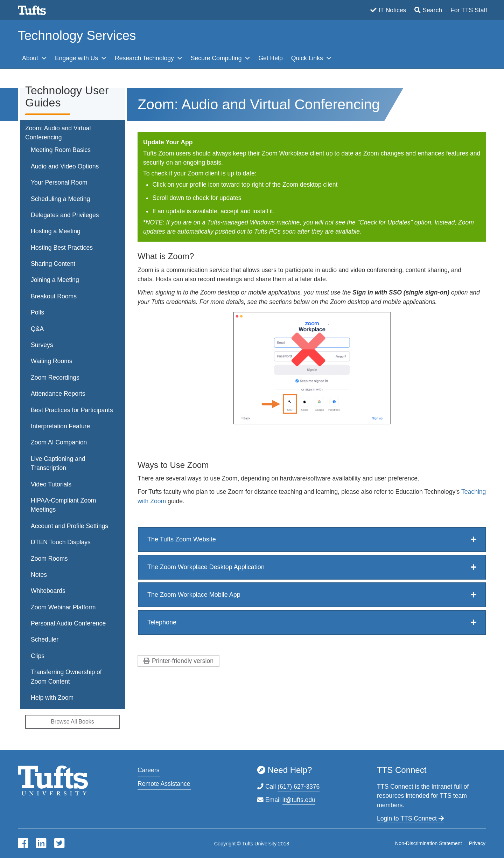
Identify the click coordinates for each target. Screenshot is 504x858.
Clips (38, 656)
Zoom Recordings (55, 378)
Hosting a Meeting (56, 231)
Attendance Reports (58, 394)
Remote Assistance (164, 784)
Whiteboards (48, 591)
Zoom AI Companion (59, 442)
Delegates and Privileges (65, 215)
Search (432, 10)
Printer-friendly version (183, 661)
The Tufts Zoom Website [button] (182, 539)
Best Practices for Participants (72, 410)
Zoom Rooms (49, 559)
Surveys (42, 345)
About (31, 58)
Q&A (37, 329)
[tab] (312, 539)
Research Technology (145, 58)
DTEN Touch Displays (61, 542)
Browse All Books (72, 722)
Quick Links (308, 58)
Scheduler (45, 639)
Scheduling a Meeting (60, 199)
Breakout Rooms (54, 296)
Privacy (477, 843)
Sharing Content (53, 264)
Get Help (270, 58)
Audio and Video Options (65, 166)
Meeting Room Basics (61, 150)
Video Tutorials (51, 484)
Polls (37, 312)
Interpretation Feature (60, 426)
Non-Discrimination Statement (429, 843)
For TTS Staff (469, 10)
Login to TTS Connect (410, 818)
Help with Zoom (52, 698)
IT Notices (392, 10)
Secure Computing (217, 58)
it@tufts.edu (299, 800)
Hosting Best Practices (62, 248)
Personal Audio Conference (68, 623)
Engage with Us (77, 58)
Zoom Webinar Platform (63, 607)
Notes (39, 575)
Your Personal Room (59, 182)
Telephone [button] (162, 622)
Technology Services (77, 36)
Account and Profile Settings (69, 526)
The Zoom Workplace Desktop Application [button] (206, 567)
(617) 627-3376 (299, 787)
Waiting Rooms (52, 361)
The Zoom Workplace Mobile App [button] (194, 595)
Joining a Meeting (55, 280)
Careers (149, 770)
